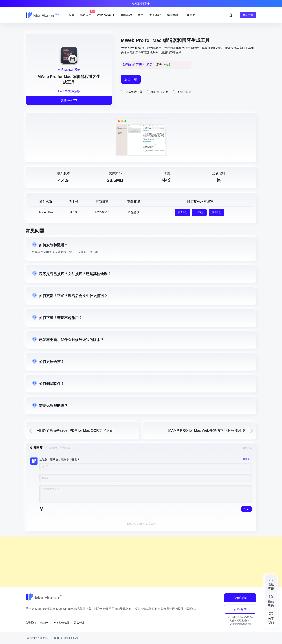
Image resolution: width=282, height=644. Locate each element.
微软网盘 (216, 212)
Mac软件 (45, 623)
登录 (167, 65)
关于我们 (31, 623)
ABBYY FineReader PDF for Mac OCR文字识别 (75, 430)
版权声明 (79, 623)
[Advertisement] (108, 562)
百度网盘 (182, 212)
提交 (246, 509)
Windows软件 (62, 623)
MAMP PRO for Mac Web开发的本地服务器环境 (207, 430)
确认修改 (247, 459)
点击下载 (131, 79)
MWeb (125, 48)
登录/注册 (248, 15)
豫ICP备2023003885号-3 (67, 638)
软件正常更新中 (141, 4)
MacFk (46, 638)
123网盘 (199, 212)
